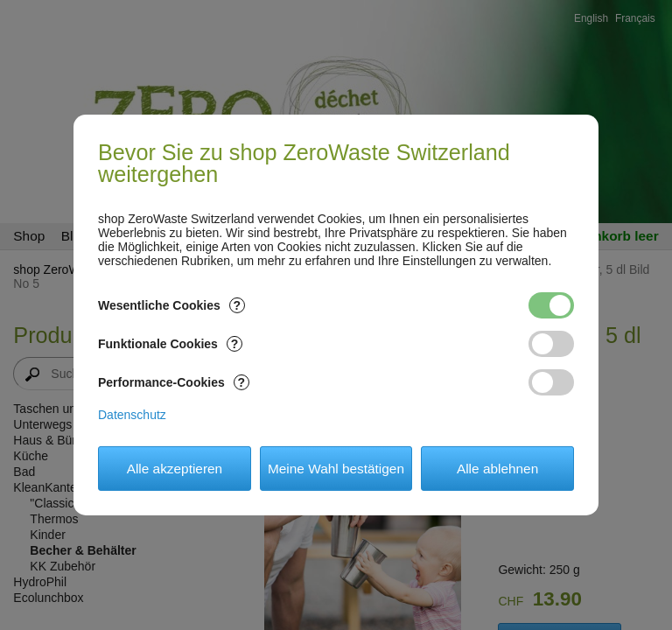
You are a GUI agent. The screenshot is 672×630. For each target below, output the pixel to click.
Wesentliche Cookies (171, 305)
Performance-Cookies (174, 382)
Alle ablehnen (497, 469)
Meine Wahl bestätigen (336, 469)
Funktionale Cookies (170, 344)
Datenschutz (132, 415)
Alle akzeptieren (175, 469)
